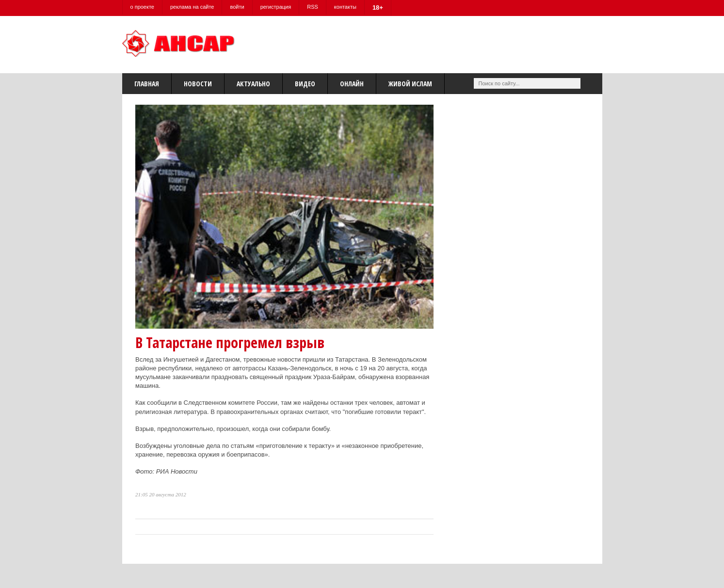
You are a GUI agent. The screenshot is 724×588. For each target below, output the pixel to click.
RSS (313, 7)
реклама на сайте (192, 7)
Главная (147, 84)
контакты (345, 7)
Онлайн (352, 84)
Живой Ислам (410, 84)
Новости (198, 84)
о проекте (142, 7)
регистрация (276, 7)
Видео (305, 84)
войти (237, 7)
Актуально (253, 84)
